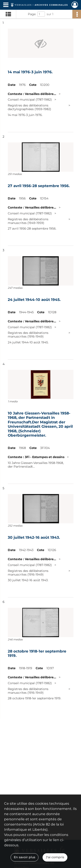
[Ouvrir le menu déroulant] (6, 5)
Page (32, 14)
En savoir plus (25, 857)
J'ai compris (55, 857)
